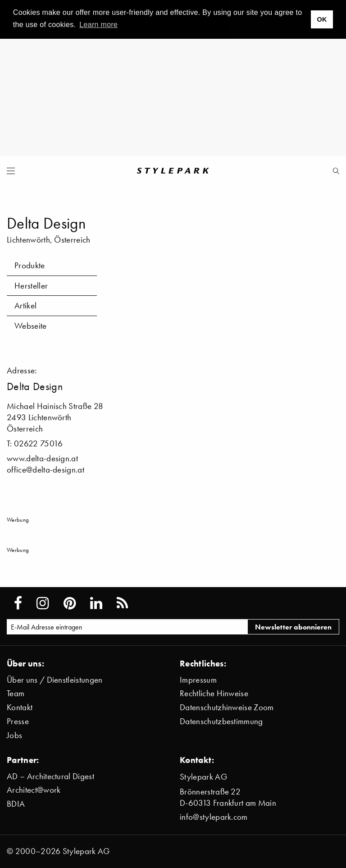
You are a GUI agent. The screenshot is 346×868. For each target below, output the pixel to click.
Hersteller (31, 286)
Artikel (25, 305)
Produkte (30, 265)
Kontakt (20, 707)
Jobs (14, 735)
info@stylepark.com (214, 817)
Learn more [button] (98, 25)
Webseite (31, 326)
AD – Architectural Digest (50, 776)
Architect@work (34, 790)
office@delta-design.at (46, 470)
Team (16, 693)
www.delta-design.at (42, 458)
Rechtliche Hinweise (214, 693)
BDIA (16, 804)
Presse (18, 721)
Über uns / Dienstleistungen (55, 680)
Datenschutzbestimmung (221, 721)
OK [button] (322, 19)
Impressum (198, 680)
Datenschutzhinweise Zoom (227, 707)
